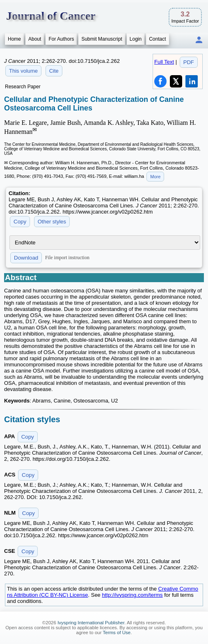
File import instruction (67, 258)
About (35, 39)
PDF (189, 62)
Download (26, 258)
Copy (20, 222)
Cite (54, 71)
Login (136, 39)
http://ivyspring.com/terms (132, 595)
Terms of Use (117, 632)
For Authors (61, 39)
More (155, 177)
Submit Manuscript (102, 39)
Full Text (164, 62)
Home (14, 39)
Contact (157, 39)
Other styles (52, 222)
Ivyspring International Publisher (91, 623)
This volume (23, 71)
